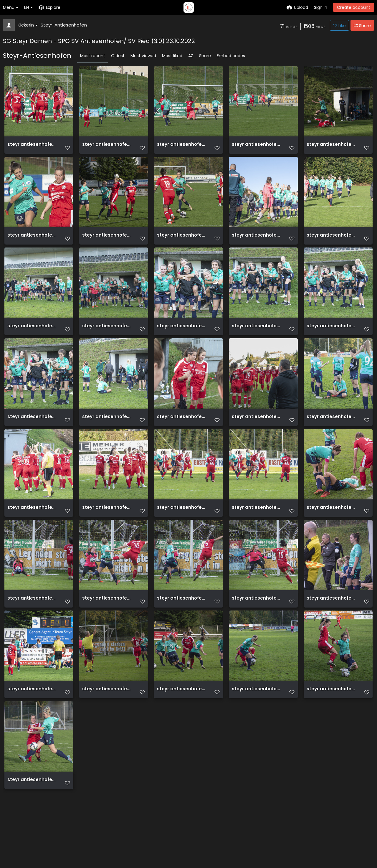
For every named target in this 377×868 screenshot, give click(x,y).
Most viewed (143, 56)
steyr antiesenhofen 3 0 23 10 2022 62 (257, 438)
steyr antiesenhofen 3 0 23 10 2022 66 (332, 341)
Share (205, 56)
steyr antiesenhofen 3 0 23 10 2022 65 (33, 438)
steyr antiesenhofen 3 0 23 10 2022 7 (182, 147)
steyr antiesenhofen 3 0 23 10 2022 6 (257, 147)
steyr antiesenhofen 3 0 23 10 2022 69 (107, 341)
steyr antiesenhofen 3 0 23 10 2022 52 (257, 633)
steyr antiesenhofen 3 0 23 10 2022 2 (182, 244)
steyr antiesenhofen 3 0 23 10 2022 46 (332, 730)
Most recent (93, 56)
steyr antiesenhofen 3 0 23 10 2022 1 (257, 244)
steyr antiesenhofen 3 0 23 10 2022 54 (107, 633)
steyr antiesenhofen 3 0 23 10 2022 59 (107, 536)
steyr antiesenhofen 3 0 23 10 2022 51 (332, 633)
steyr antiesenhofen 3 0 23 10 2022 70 (33, 341)
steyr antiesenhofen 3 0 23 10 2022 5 (33, 244)
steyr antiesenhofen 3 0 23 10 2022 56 (332, 536)
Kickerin (28, 25)
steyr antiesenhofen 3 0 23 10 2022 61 (332, 438)
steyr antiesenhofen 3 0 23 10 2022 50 (33, 730)
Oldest (118, 56)
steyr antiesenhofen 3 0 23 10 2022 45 (33, 827)
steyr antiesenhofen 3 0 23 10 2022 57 (257, 536)
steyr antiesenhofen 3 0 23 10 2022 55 (33, 633)
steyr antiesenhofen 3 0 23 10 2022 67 (257, 341)
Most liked (172, 56)
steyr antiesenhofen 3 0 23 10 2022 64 (107, 438)
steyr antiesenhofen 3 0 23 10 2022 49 (107, 730)
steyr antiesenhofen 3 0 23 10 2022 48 (182, 730)
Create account (354, 7)
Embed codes (231, 56)
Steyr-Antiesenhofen (64, 25)
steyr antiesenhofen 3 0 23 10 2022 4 (107, 244)
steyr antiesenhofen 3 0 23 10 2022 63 (182, 438)
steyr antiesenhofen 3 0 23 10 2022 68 (182, 341)
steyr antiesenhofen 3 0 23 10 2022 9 (33, 147)
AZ (191, 56)
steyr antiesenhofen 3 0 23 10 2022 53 (182, 633)
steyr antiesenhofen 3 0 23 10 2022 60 (33, 536)
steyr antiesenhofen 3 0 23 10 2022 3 (332, 147)
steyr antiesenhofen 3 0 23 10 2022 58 (182, 536)
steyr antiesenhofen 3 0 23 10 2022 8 (107, 147)
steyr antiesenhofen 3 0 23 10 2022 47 (257, 730)
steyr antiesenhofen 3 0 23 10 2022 (332, 244)
